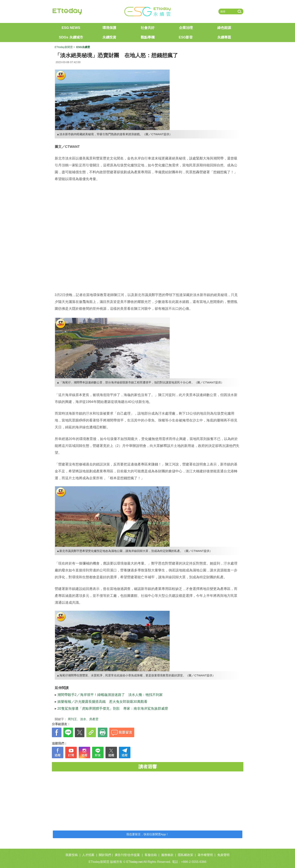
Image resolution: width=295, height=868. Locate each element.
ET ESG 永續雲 (148, 11)
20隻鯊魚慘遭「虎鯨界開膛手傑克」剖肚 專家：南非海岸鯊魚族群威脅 (113, 709)
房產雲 (94, 719)
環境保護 (109, 28)
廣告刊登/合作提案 (127, 855)
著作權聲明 (205, 855)
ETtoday (67, 11)
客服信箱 (151, 855)
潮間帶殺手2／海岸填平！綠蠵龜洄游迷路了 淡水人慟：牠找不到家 (110, 695)
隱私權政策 (185, 855)
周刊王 (72, 719)
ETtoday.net (134, 862)
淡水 (83, 719)
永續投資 (109, 37)
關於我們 (105, 855)
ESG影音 (186, 37)
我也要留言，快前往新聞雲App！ (148, 834)
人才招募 (88, 855)
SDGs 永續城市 (71, 37)
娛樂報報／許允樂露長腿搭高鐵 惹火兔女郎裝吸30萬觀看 (102, 702)
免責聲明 (223, 855)
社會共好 (148, 28)
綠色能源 (224, 28)
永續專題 (224, 37)
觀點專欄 (148, 37)
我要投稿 (72, 855)
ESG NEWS (71, 28)
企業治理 (186, 28)
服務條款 (167, 855)
